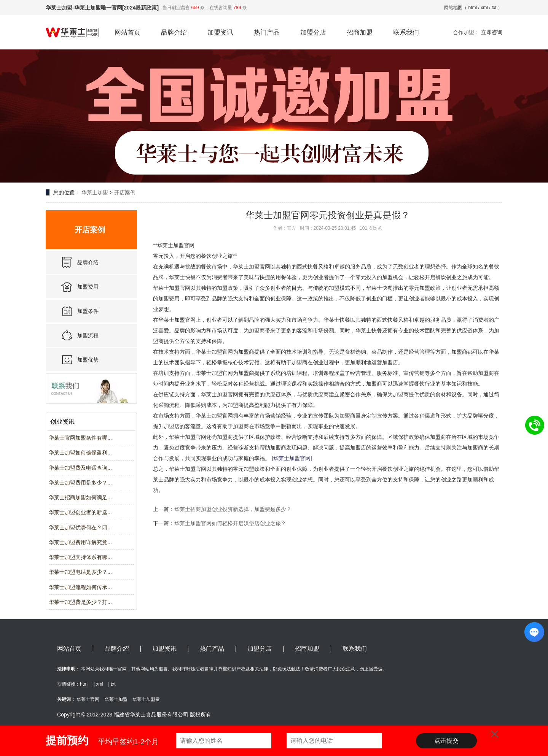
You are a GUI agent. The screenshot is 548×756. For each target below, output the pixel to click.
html (473, 8)
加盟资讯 (220, 33)
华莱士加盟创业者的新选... (80, 512)
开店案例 (125, 192)
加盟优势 (88, 360)
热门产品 (267, 33)
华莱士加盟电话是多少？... (80, 572)
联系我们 (406, 33)
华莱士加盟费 (146, 699)
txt (494, 8)
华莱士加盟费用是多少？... (80, 483)
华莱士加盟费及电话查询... (80, 468)
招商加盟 (360, 33)
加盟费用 (88, 287)
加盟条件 (88, 311)
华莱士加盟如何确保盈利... (80, 453)
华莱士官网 (88, 699)
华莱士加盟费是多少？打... (80, 602)
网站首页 (127, 33)
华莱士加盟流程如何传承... (80, 587)
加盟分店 (313, 33)
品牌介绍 (174, 33)
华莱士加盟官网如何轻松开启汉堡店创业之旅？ (230, 523)
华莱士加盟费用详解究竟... (80, 542)
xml (484, 8)
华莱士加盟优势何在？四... (80, 527)
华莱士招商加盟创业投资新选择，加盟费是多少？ (233, 509)
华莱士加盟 (95, 192)
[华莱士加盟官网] (292, 458)
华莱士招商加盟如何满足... (80, 497)
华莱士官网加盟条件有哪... (80, 438)
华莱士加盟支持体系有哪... (80, 557)
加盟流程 (88, 335)
